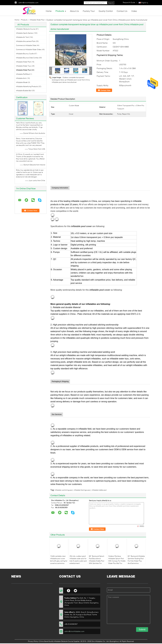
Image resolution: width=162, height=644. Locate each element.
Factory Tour (89, 11)
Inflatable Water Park (24, 62)
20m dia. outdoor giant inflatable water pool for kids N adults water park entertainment (78, 560)
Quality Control (106, 11)
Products (60, 11)
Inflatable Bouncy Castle (25, 54)
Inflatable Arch (21, 78)
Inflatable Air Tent (22, 37)
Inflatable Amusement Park (26, 41)
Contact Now (105, 90)
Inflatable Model (22, 82)
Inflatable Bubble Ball (24, 91)
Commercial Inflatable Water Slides (29, 49)
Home (49, 11)
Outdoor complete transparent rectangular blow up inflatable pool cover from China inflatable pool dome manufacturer (71, 80)
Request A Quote (129, 2)
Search (111, 3)
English (145, 3)
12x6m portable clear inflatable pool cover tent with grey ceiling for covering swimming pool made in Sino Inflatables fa (59, 562)
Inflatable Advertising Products (27, 86)
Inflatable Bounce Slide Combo (27, 58)
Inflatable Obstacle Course (26, 29)
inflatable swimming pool (64, 490)
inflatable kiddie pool (99, 490)
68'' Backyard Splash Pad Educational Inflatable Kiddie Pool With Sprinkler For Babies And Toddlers (97, 561)
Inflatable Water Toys (24, 66)
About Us (74, 11)
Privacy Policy (33, 641)
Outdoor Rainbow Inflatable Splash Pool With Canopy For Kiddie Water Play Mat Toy (117, 560)
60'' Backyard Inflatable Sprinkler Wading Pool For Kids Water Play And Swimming (136, 560)
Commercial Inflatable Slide (26, 45)
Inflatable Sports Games (25, 33)
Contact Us (122, 11)
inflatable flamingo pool (82, 490)
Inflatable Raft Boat (23, 74)
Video (134, 11)
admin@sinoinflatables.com (28, 3)
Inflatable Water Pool (37, 20)
